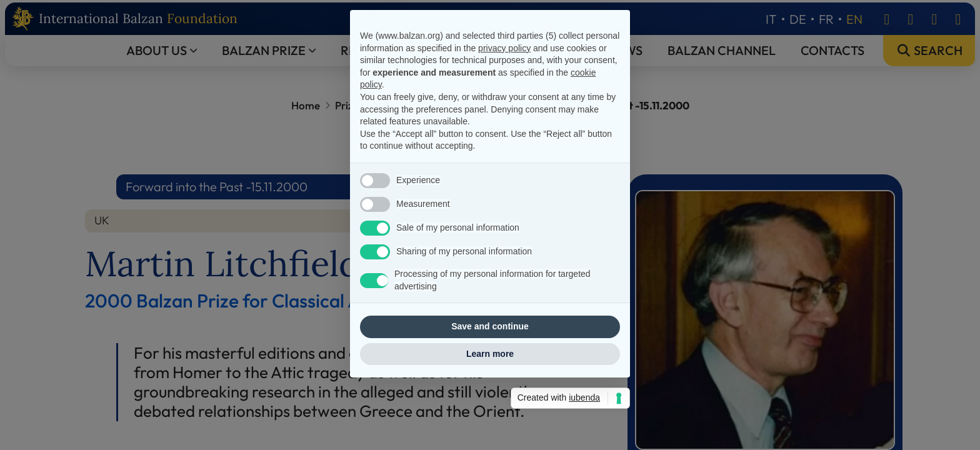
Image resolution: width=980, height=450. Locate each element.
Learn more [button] (490, 385)
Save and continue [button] (490, 357)
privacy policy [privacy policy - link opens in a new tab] (504, 79)
